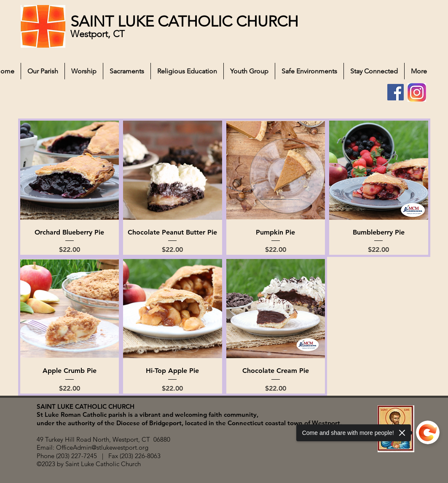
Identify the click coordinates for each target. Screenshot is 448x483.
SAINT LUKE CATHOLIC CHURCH (184, 21)
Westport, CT (99, 34)
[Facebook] (396, 92)
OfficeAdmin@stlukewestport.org (102, 447)
